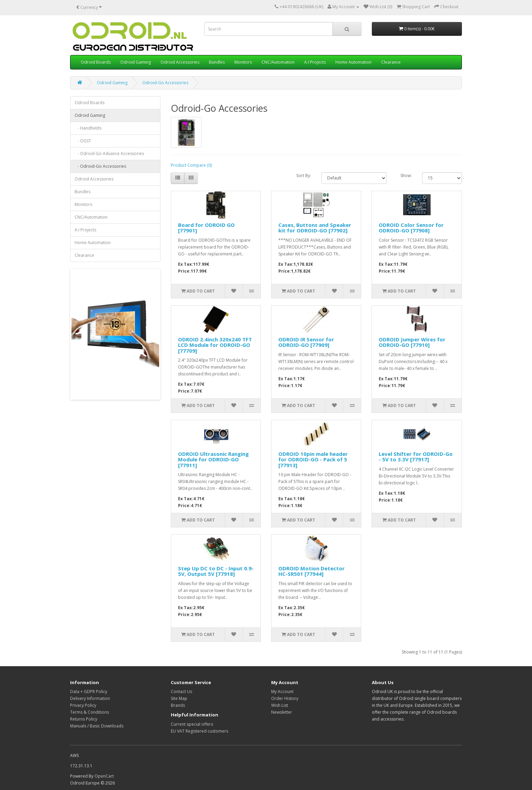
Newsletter (282, 712)
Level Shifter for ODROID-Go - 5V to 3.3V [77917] (416, 457)
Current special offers (192, 724)
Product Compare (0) (191, 165)
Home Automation (353, 62)
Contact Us (181, 692)
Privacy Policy (83, 705)
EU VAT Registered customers (199, 731)
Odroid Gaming (136, 62)
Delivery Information (90, 698)
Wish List (280, 705)
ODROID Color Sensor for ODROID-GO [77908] (411, 228)
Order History (285, 698)
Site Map (179, 698)
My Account (282, 692)
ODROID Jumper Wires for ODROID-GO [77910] (412, 342)
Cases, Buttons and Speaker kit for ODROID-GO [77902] (315, 228)
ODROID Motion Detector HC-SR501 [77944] (312, 571)
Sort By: (304, 175)
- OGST (83, 141)
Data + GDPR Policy (89, 692)
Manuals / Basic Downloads (97, 726)
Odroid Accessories (180, 62)
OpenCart (104, 776)
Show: (406, 175)
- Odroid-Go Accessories (100, 166)
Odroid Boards (96, 62)
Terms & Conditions (90, 712)
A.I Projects (315, 62)
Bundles (217, 62)
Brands (178, 705)
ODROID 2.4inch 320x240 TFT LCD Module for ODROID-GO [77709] (215, 345)
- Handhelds (88, 128)
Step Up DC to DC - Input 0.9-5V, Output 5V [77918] (216, 571)
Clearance (391, 62)
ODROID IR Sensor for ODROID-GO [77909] (306, 342)
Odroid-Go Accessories (165, 83)
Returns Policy (84, 719)
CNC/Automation (278, 62)
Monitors (243, 62)
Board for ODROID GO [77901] (206, 228)
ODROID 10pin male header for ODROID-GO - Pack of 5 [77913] (313, 459)
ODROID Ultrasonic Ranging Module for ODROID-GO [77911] (213, 459)
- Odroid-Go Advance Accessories (109, 153)
